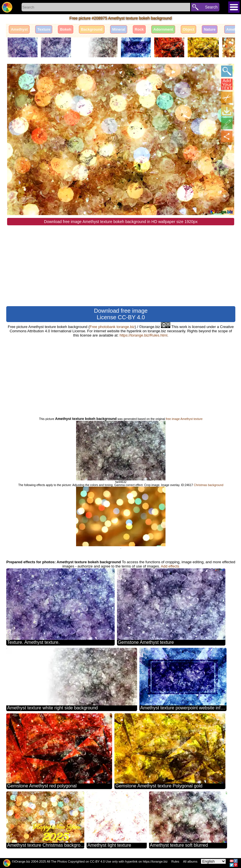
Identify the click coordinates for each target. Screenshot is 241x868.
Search (211, 7)
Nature (210, 29)
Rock (139, 29)
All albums (190, 861)
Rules (175, 861)
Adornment (163, 29)
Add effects (170, 566)
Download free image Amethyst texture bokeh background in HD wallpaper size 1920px (121, 222)
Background (92, 29)
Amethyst (19, 29)
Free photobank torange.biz (112, 327)
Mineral (119, 29)
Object (188, 29)
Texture (44, 29)
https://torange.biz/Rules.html (143, 335)
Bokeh (66, 29)
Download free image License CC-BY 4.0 (121, 314)
